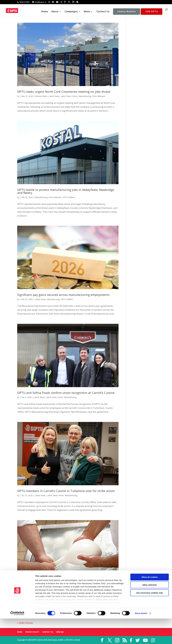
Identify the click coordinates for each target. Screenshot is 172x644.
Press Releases (99, 96)
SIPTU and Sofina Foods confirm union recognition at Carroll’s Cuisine (66, 393)
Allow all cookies (150, 603)
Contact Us (103, 12)
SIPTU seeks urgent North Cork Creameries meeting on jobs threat (64, 92)
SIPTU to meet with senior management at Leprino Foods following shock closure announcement (64, 590)
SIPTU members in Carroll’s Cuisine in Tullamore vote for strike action (66, 491)
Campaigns (71, 12)
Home (45, 12)
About (55, 12)
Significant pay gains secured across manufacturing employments (63, 295)
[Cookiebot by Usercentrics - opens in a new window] (17, 639)
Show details (141, 639)
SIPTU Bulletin (69, 197)
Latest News (54, 96)
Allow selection (149, 610)
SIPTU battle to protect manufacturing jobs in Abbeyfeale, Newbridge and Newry (66, 191)
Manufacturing (85, 96)
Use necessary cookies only (150, 618)
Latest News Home (69, 96)
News (87, 12)
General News (41, 96)
